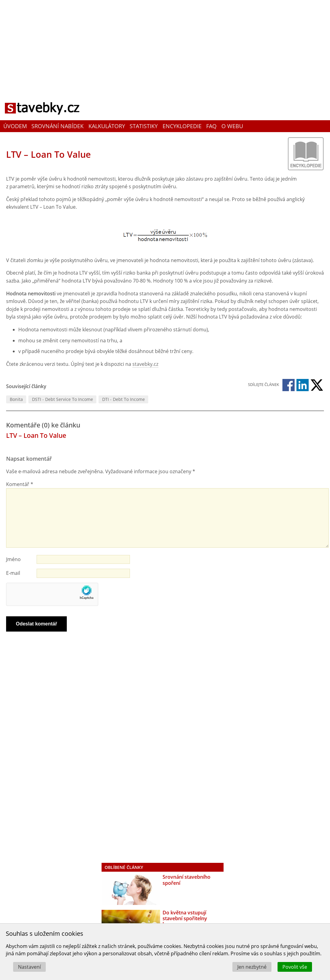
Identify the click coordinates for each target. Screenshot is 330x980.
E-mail (13, 573)
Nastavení (29, 967)
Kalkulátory (107, 126)
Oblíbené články (124, 867)
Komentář (20, 484)
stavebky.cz (145, 364)
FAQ (211, 126)
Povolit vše (295, 967)
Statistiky (144, 126)
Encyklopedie (182, 126)
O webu (232, 126)
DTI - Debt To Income (124, 399)
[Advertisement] (165, 44)
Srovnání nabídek (57, 126)
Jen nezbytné (252, 967)
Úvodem (15, 126)
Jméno (13, 559)
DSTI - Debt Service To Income (63, 399)
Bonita (16, 399)
